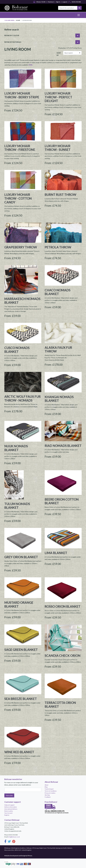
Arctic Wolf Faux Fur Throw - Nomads (23, 398)
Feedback (48, 797)
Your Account (8, 813)
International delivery (11, 809)
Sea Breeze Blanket (21, 699)
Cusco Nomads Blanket (17, 350)
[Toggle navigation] (79, 15)
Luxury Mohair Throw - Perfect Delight (58, 97)
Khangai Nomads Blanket (59, 399)
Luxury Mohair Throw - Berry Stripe (22, 95)
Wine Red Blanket (19, 752)
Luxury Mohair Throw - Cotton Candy (18, 198)
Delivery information (11, 807)
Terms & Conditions (51, 791)
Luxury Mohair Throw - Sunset (58, 148)
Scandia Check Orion (63, 656)
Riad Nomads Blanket (63, 446)
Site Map (47, 795)
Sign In (58, 2)
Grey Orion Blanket (21, 557)
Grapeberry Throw (21, 247)
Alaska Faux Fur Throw (58, 349)
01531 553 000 (75, 2)
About (46, 785)
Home (18, 20)
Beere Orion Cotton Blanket (62, 501)
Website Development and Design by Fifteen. (18, 856)
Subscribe (9, 795)
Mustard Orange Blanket (19, 604)
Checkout (51, 2)
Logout (65, 2)
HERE (30, 65)
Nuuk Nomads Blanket (16, 448)
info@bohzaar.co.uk (14, 837)
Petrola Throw (58, 247)
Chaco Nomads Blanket (58, 292)
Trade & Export (49, 789)
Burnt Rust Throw (60, 195)
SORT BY (59, 54)
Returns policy (9, 811)
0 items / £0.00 (39, 2)
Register (7, 815)
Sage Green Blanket (21, 650)
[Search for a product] (68, 8)
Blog (46, 787)
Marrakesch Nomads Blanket (22, 301)
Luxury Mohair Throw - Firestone (20, 148)
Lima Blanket (56, 553)
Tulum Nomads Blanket (17, 506)
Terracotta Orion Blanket (60, 705)
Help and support (9, 805)
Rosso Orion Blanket (63, 606)
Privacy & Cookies (50, 793)
